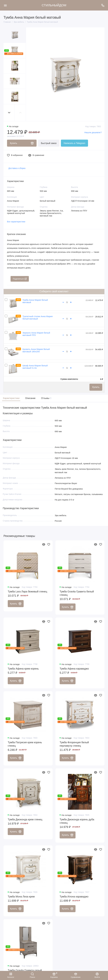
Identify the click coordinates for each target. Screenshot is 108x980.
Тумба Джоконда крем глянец (25, 820)
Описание (30, 398)
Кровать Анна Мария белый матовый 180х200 (36, 350)
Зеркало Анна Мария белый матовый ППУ (36, 334)
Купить (96, 387)
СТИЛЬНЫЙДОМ (54, 5)
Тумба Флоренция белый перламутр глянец (74, 744)
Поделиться (20, 279)
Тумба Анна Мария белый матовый (35, 301)
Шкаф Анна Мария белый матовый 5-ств (35, 367)
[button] (9, 113)
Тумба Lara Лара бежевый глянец (27, 592)
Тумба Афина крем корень (23, 669)
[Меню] (5, 5)
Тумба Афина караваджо (74, 669)
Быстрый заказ (49, 143)
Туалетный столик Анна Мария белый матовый (38, 318)
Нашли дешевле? (93, 132)
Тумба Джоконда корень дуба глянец (77, 821)
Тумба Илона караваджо (74, 897)
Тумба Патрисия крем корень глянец (25, 744)
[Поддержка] (103, 5)
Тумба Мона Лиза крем (21, 897)
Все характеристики (16, 222)
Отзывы (46, 398)
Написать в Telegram (74, 143)
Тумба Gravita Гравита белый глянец (77, 593)
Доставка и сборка (17, 168)
